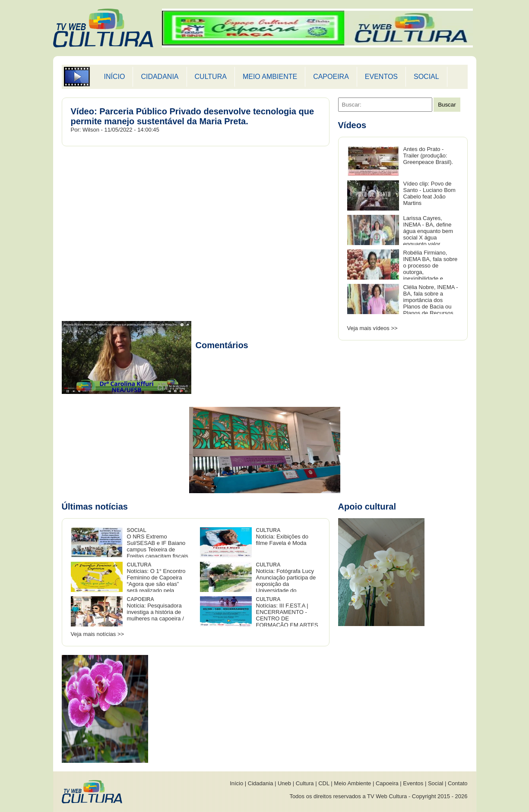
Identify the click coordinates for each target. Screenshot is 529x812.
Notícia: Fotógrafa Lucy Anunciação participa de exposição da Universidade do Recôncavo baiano (258, 581)
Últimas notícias (95, 507)
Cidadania (261, 783)
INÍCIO (115, 77)
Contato (458, 783)
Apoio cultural (367, 507)
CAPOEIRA (331, 77)
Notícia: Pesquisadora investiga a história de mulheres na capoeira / (155, 609)
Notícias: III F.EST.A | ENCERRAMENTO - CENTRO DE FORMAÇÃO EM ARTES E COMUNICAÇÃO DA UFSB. (259, 615)
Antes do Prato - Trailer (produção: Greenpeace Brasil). (428, 156)
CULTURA (211, 77)
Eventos (413, 783)
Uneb (284, 783)
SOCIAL (426, 77)
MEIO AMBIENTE (270, 77)
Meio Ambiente (352, 783)
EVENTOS (381, 77)
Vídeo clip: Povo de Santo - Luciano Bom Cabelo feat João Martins (429, 193)
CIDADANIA (160, 77)
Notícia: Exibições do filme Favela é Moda (282, 537)
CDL (324, 783)
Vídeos (352, 125)
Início (236, 783)
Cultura (305, 783)
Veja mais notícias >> (98, 634)
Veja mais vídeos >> (372, 328)
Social (436, 783)
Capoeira (387, 783)
